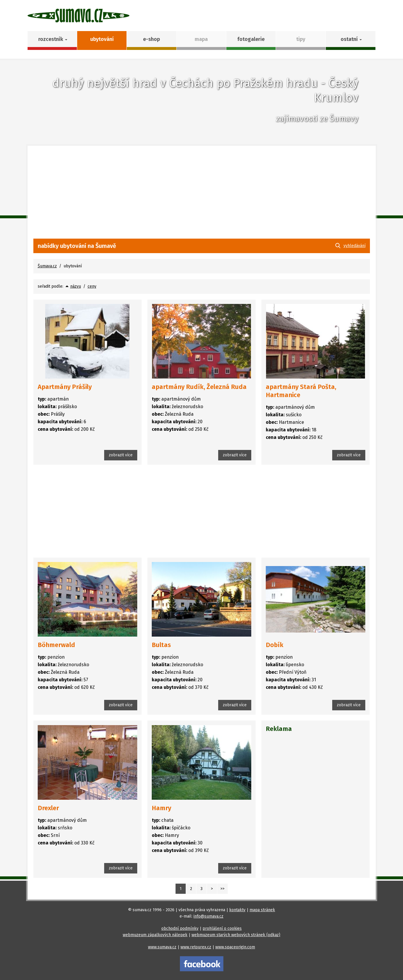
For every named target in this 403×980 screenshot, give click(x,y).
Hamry (161, 808)
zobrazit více (121, 455)
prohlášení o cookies (222, 928)
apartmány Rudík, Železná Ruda (199, 387)
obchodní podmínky (180, 928)
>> (223, 889)
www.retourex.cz (196, 947)
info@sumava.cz (208, 916)
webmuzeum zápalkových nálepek (155, 935)
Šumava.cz (47, 266)
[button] (351, 40)
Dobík (275, 645)
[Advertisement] (202, 195)
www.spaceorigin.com (235, 947)
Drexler (48, 808)
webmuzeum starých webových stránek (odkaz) (236, 935)
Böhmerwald (56, 645)
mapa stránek (262, 910)
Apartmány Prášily (65, 387)
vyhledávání (355, 246)
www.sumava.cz (162, 947)
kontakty (237, 910)
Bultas (161, 645)
